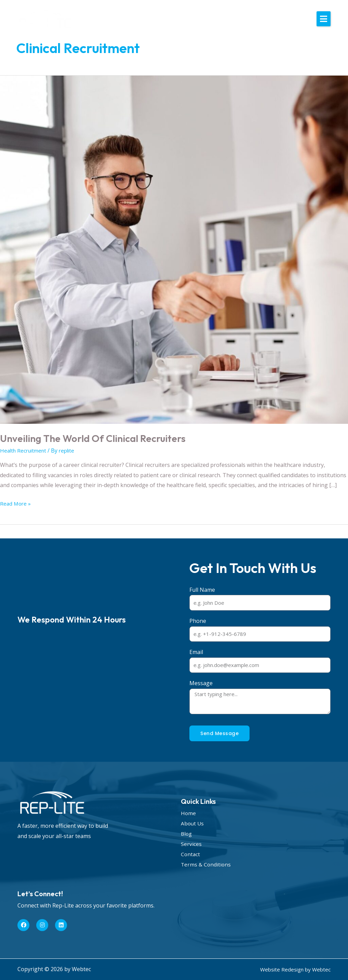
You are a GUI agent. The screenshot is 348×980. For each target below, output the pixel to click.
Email (196, 652)
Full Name (202, 590)
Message (201, 683)
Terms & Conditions (206, 864)
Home (189, 813)
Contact (191, 854)
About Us (193, 823)
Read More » (16, 503)
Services (191, 844)
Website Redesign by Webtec (294, 969)
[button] (324, 19)
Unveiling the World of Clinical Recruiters (98, 438)
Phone (198, 621)
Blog (187, 834)
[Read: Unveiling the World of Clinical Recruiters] (174, 249)
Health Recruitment (25, 450)
